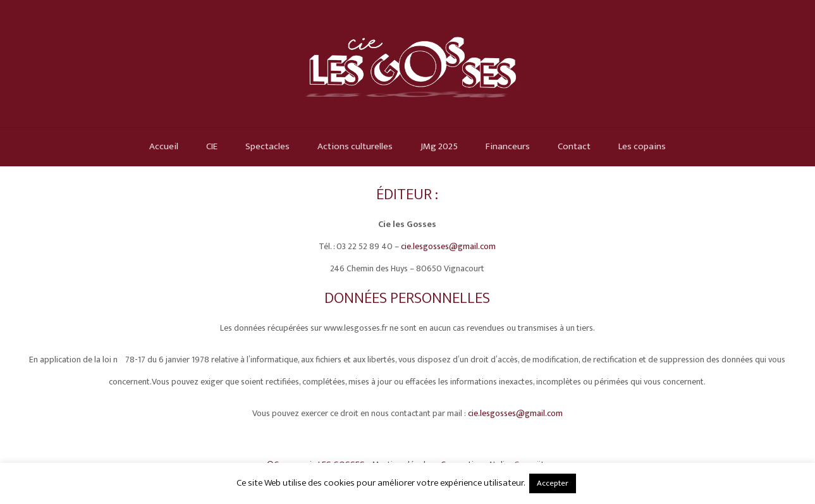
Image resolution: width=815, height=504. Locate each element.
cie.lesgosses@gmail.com (448, 246)
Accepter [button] (553, 483)
